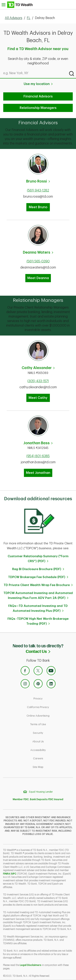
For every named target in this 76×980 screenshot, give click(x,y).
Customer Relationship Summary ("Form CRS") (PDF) (38, 559)
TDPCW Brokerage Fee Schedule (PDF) (37, 577)
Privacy (52, 698)
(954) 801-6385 (38, 456)
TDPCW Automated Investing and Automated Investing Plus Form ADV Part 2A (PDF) (38, 596)
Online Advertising (50, 715)
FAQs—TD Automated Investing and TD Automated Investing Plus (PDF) (38, 608)
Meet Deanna (38, 278)
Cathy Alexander (37, 368)
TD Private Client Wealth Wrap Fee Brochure (37, 585)
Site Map (52, 767)
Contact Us (51, 651)
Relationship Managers (38, 108)
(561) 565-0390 (38, 261)
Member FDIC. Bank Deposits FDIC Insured (38, 799)
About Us (52, 741)
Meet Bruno (38, 207)
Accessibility (52, 750)
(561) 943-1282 (38, 190)
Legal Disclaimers (31, 965)
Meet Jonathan (38, 473)
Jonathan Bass (37, 443)
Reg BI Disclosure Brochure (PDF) (37, 569)
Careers (52, 758)
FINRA (6, 874)
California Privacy (50, 707)
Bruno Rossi (37, 181)
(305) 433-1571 (38, 381)
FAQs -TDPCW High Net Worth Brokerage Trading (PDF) (38, 621)
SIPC (14, 874)
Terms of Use (52, 724)
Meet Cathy (38, 398)
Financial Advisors (38, 96)
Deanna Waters (37, 252)
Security (52, 732)
